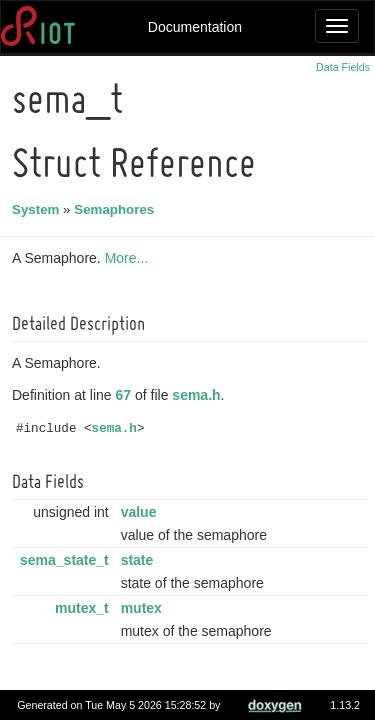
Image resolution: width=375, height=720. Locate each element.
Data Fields (343, 67)
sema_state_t (67, 560)
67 (127, 395)
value (142, 512)
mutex (144, 608)
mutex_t (85, 608)
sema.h (199, 395)
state (140, 560)
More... (130, 258)
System (38, 209)
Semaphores (117, 209)
